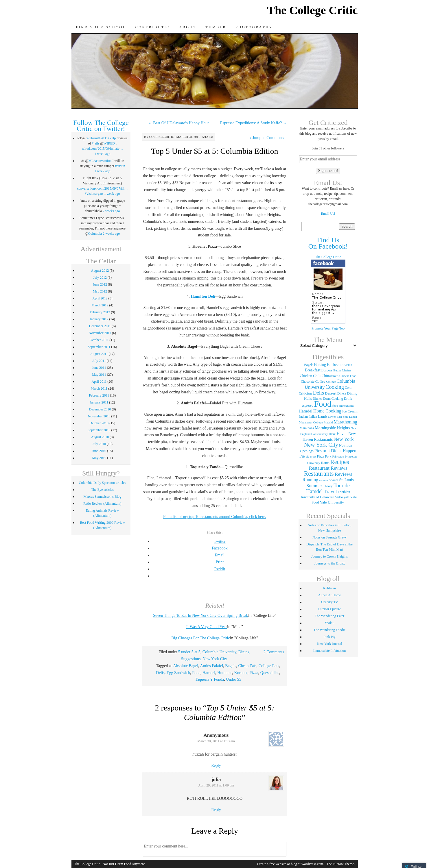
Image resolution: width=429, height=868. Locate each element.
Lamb (322, 416)
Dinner (317, 399)
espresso (307, 406)
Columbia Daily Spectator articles (102, 483)
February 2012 (100, 312)
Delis (160, 673)
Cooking (335, 387)
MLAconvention (100, 161)
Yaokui (329, 623)
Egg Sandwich (178, 673)
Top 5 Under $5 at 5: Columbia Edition (214, 151)
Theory (328, 486)
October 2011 (99, 340)
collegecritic (162, 137)
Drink (348, 399)
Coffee (320, 382)
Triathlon (344, 492)
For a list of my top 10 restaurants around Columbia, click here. (215, 517)
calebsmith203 (96, 138)
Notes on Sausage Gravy (329, 537)
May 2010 (99, 458)
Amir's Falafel (211, 666)
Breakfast (313, 370)
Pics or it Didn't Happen (335, 451)
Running (310, 480)
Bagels (231, 666)
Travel (330, 491)
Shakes (334, 480)
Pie (302, 456)
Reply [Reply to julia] (216, 810)
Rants (325, 463)
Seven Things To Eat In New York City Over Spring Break (201, 616)
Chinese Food (348, 376)
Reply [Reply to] (216, 766)
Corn (348, 388)
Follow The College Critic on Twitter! (101, 126)
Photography (254, 27)
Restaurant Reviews (328, 468)
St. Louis (346, 480)
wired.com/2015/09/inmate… (102, 149)
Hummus (225, 673)
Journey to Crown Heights (329, 556)
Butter (337, 370)
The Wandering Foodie (329, 630)
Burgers (327, 370)
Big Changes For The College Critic (200, 638)
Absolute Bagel (186, 666)
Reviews (344, 474)
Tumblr (216, 27)
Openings (307, 451)
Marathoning (345, 422)
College (331, 382)
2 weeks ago (111, 211)
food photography (343, 406)
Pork (328, 456)
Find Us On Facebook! (328, 243)
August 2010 (100, 437)
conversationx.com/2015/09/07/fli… (103, 188)
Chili (317, 376)
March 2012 (100, 305)
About (188, 27)
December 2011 (100, 326)
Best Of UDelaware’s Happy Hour (178, 123)
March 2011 (99, 388)
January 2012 (99, 319)
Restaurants (319, 474)
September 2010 (99, 430)
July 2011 (99, 361)
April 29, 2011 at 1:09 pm (216, 785)
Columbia (95, 234)
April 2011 (99, 382)
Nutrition (346, 445)
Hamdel (209, 673)
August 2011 (99, 354)
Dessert (331, 393)
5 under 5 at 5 (189, 652)
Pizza (254, 673)
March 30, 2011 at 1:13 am (216, 741)
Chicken (306, 376)
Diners (342, 393)
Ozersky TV (330, 602)
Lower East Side (338, 417)
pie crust (311, 457)
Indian (303, 417)
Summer (314, 486)
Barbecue (335, 364)
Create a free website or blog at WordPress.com (290, 864)
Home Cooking (327, 411)
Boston (348, 365)
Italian (313, 417)
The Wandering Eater (329, 616)
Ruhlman (329, 588)
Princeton (338, 457)
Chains (347, 370)
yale (346, 497)
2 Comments (274, 652)
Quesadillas (270, 673)
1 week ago (103, 154)
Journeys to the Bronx (329, 563)
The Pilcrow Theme (340, 864)
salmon (324, 480)
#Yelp (112, 138)
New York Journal (330, 644)
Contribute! (153, 27)
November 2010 (99, 416)
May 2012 (100, 291)
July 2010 (99, 444)
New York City (215, 659)
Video (339, 497)
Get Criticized (328, 123)
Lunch (353, 417)
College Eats (269, 666)
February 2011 (99, 395)
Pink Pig (330, 637)
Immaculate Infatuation (329, 651)
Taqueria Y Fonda (209, 679)
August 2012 (100, 271)
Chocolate (308, 382)
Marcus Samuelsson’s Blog (103, 497)
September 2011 (99, 347)
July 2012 (100, 277)
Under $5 (234, 679)
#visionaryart (94, 194)
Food (196, 673)
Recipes (340, 462)
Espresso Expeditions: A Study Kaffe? (254, 123)
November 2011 (100, 333)
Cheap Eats (247, 666)
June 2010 (99, 451)
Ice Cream (350, 411)
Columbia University (219, 652)
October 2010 (99, 423)
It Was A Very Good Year (207, 627)
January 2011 (99, 402)
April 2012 (100, 298)
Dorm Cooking (333, 399)
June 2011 (99, 368)
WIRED (109, 143)
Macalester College (311, 422)
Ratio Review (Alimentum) (102, 504)
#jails (96, 143)
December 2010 (100, 409)
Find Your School (101, 27)
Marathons (307, 428)
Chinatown (330, 376)
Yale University (332, 502)
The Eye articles (102, 490)
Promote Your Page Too (328, 328)
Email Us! (328, 214)
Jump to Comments (267, 138)
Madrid (328, 422)
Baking (320, 364)
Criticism (305, 393)
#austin (120, 166)
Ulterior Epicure (329, 609)
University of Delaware (317, 497)
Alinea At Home (330, 595)
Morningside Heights (332, 428)
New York (344, 439)
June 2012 (100, 284)
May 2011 (99, 375)
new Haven (338, 434)
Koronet (241, 673)
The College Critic (312, 10)
